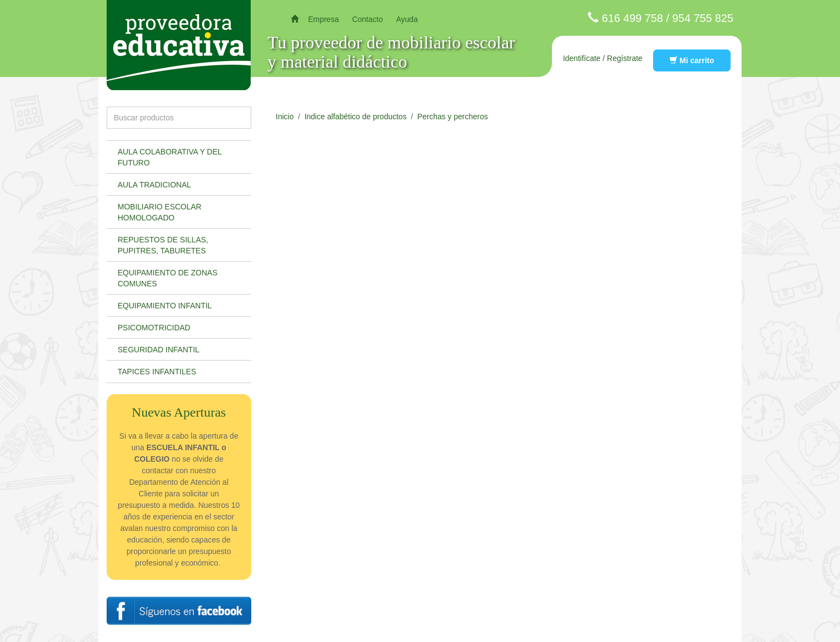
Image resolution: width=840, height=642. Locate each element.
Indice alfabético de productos (356, 117)
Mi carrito (692, 60)
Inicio (285, 117)
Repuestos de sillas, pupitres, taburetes (163, 245)
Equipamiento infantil (165, 306)
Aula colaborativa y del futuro (170, 157)
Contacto (367, 19)
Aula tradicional (154, 185)
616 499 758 (632, 18)
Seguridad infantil (159, 350)
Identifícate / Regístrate (603, 58)
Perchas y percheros (452, 117)
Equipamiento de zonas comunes (168, 278)
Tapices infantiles (157, 372)
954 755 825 (703, 18)
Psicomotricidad (154, 328)
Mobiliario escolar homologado (159, 212)
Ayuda (407, 19)
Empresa (323, 19)
